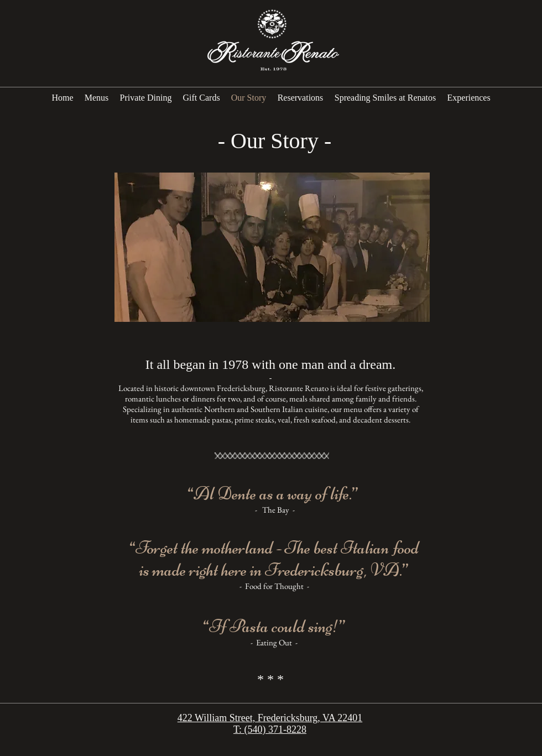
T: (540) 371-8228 (270, 729)
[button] (272, 247)
